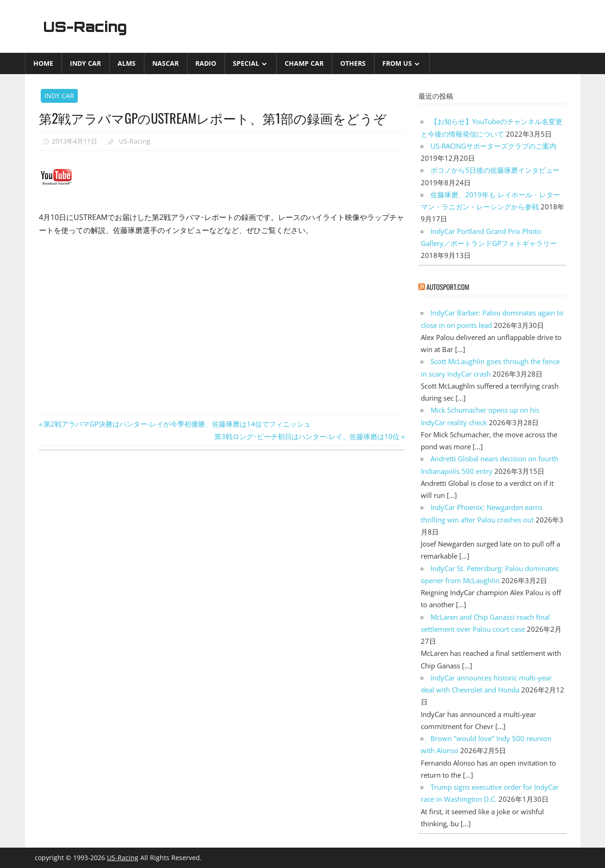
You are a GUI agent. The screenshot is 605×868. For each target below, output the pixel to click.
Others (353, 63)
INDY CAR (85, 63)
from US (397, 63)
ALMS (127, 63)
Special (246, 63)
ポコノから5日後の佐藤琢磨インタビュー (495, 170)
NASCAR (165, 63)
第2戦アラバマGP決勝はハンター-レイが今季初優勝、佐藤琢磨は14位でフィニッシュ (177, 424)
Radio (206, 63)
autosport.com (448, 287)
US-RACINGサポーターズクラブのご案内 (493, 146)
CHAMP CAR (304, 63)
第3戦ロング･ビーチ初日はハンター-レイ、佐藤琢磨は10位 (307, 436)
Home (43, 63)
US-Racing (88, 26)
